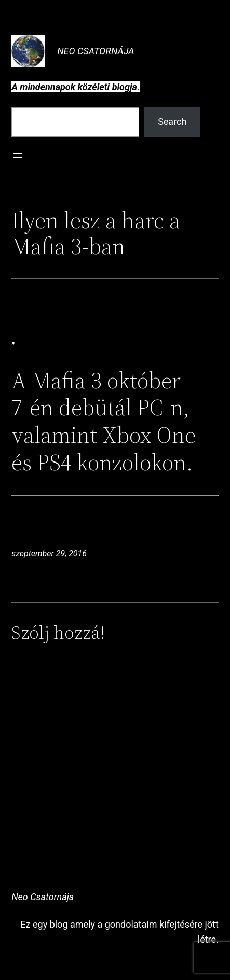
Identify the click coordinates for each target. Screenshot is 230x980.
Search (172, 122)
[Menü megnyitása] (18, 156)
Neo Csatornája (96, 51)
